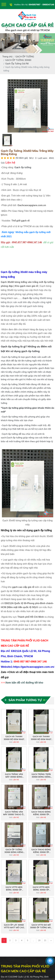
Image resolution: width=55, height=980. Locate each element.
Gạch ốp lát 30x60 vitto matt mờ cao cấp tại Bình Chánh (14, 926)
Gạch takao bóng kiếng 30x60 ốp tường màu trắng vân (41, 813)
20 (39, 940)
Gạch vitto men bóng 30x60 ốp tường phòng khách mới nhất (14, 889)
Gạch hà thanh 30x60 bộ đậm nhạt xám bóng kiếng (41, 738)
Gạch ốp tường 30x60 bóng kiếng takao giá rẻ (14, 851)
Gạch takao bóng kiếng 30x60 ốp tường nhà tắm (41, 851)
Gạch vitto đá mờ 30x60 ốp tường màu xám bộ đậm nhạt (41, 926)
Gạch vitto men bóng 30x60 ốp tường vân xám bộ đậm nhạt (41, 889)
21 (45, 940)
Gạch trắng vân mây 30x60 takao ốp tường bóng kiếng (14, 813)
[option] (28, 106)
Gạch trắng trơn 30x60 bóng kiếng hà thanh (41, 776)
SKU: (31, 158)
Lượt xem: (43, 158)
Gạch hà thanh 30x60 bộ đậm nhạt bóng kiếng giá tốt (14, 738)
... (33, 940)
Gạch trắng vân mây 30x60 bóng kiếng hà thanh (14, 776)
